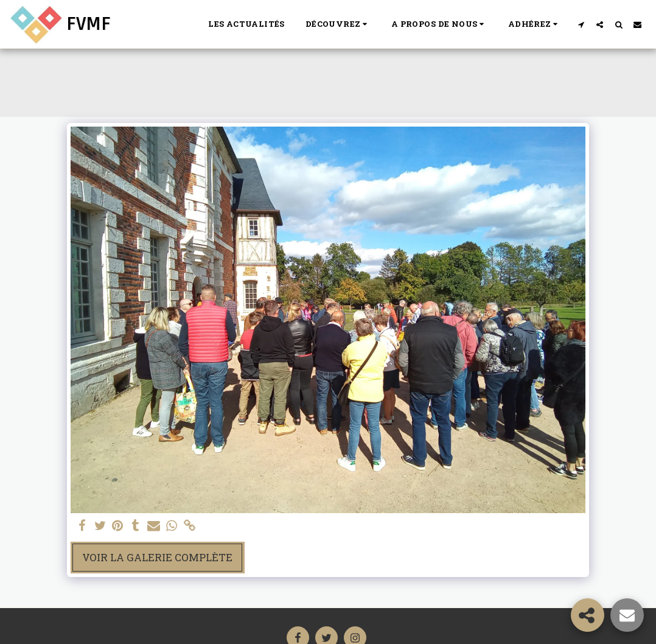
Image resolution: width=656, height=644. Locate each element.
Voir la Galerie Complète (157, 557)
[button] (338, 24)
